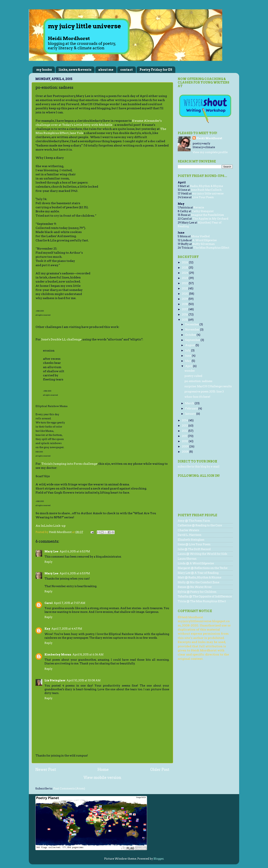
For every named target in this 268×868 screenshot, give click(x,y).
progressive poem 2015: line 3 (204, 392)
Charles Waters (188, 530)
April (189, 366)
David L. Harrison (190, 535)
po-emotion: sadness (198, 381)
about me (106, 70)
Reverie (199, 208)
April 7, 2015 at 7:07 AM (70, 603)
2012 (185, 431)
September (193, 340)
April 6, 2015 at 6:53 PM (75, 573)
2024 (185, 273)
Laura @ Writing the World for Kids (202, 554)
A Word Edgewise (205, 240)
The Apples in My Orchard (210, 219)
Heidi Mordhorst (209, 138)
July (188, 350)
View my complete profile (210, 152)
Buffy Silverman (204, 244)
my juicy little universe (208, 194)
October (191, 335)
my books (44, 70)
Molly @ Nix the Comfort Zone (198, 582)
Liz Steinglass (55, 680)
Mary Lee (51, 551)
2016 (185, 315)
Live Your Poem (203, 197)
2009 (186, 446)
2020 (185, 294)
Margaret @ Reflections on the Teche (203, 568)
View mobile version (102, 778)
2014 (185, 420)
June (189, 356)
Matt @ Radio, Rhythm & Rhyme (200, 577)
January (191, 414)
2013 (185, 426)
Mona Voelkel (201, 236)
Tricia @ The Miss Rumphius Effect (202, 601)
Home (103, 770)
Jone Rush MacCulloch (206, 190)
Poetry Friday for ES (156, 70)
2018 (185, 304)
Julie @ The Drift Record (194, 549)
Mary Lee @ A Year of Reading (198, 573)
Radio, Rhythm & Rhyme (206, 186)
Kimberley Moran (58, 655)
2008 (186, 452)
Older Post (160, 770)
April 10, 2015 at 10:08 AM (83, 680)
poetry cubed (193, 376)
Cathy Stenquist (203, 211)
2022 (185, 283)
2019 (185, 299)
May (188, 361)
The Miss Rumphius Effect (211, 248)
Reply (48, 562)
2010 (185, 441)
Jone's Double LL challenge (61, 339)
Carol (49, 603)
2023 (185, 278)
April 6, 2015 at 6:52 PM (75, 551)
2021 (185, 288)
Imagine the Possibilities (208, 215)
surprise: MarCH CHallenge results (208, 386)
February (192, 409)
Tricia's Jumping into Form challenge (69, 464)
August (190, 345)
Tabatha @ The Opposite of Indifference (205, 596)
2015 (185, 320)
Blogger (159, 859)
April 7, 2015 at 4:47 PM (67, 629)
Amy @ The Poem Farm (194, 521)
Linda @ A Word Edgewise (196, 563)
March (190, 403)
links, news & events (75, 70)
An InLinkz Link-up (51, 526)
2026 (185, 262)
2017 (185, 309)
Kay (47, 629)
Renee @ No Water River (195, 587)
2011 (185, 436)
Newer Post (46, 770)
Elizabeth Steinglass (191, 540)
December (192, 324)
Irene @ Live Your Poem (194, 544)
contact (126, 70)
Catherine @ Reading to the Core (200, 525)
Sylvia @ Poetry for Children (197, 592)
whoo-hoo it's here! (197, 397)
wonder (190, 371)
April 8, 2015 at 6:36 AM (88, 655)
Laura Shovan (187, 559)
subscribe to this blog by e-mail (199, 467)
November (193, 330)
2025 (185, 268)
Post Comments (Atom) (69, 789)
